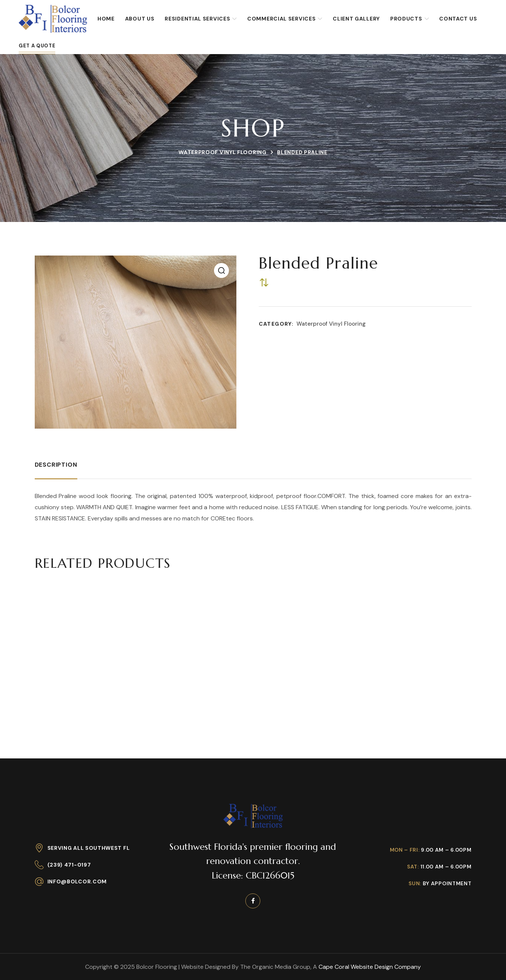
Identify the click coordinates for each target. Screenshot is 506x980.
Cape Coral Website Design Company (370, 967)
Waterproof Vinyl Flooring (223, 152)
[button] (221, 270)
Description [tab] (56, 465)
